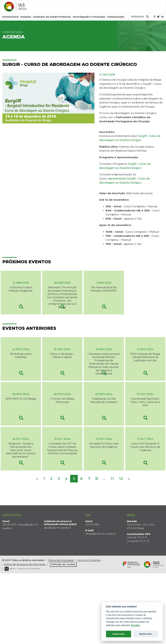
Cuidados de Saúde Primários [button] (52, 17)
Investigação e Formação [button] (89, 17)
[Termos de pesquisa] (137, 17)
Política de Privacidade (61, 560)
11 (112, 479)
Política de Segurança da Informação (25, 564)
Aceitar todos (118, 634)
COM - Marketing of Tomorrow (22, 569)
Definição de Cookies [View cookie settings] (63, 564)
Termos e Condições (89, 560)
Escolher (136, 625)
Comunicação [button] (116, 17)
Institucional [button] (10, 17)
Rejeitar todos (146, 634)
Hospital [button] (26, 17)
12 (121, 479)
